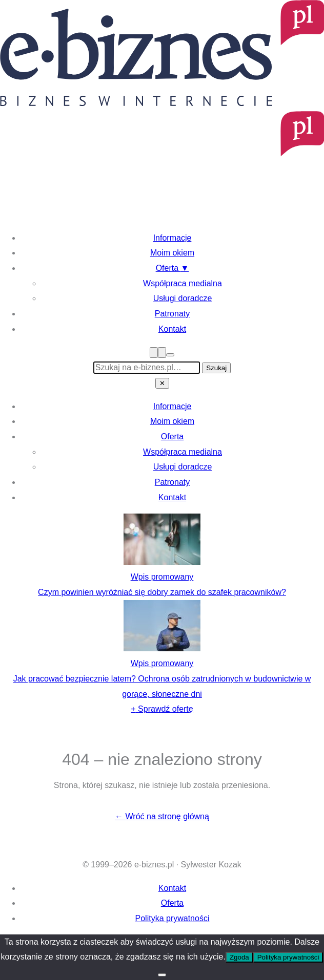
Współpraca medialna (183, 283)
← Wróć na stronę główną (162, 816)
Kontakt (172, 329)
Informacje (173, 238)
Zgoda (239, 957)
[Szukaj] (162, 353)
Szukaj (216, 368)
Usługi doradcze (183, 298)
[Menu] (154, 353)
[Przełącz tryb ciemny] (170, 355)
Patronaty (172, 314)
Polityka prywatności (173, 918)
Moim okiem (172, 253)
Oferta (173, 268)
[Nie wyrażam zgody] (162, 975)
